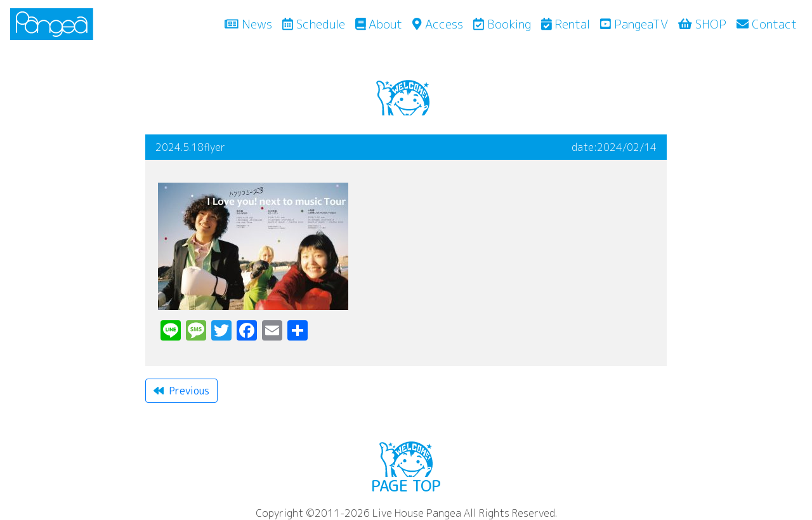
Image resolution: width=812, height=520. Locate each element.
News (251, 23)
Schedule (314, 24)
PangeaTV (634, 24)
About (379, 24)
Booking (502, 24)
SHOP (702, 24)
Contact (767, 24)
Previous (181, 391)
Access (437, 24)
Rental (566, 24)
